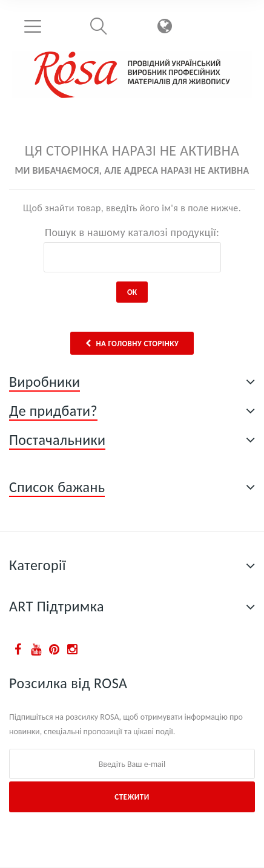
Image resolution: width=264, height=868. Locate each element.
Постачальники (57, 440)
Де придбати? (53, 411)
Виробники (45, 382)
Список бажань (57, 487)
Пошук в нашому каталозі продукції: (132, 232)
